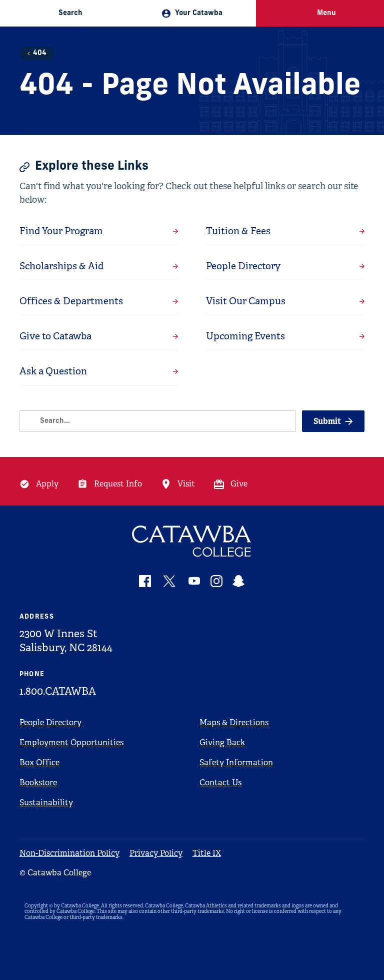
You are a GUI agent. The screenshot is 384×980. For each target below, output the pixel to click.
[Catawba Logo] (192, 541)
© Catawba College (55, 873)
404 (40, 53)
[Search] (158, 421)
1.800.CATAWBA (58, 691)
